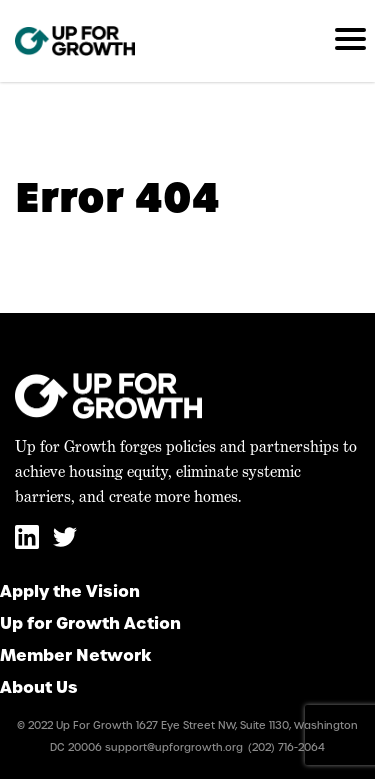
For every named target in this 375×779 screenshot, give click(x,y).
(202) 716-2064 (286, 747)
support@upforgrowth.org (174, 747)
